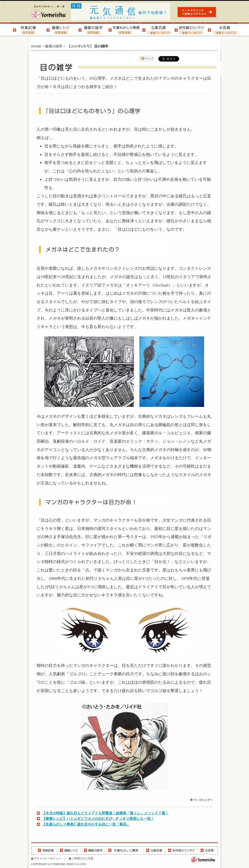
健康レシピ (69, 850)
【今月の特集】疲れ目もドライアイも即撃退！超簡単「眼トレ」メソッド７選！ (105, 813)
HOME (36, 46)
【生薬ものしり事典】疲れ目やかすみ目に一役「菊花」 (86, 824)
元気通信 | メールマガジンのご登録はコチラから (198, 12)
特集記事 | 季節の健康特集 (27, 30)
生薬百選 (154, 850)
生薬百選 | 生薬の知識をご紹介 (156, 30)
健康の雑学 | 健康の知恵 (91, 30)
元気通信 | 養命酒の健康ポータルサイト (121, 12)
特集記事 (44, 850)
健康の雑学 (54, 46)
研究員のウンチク (181, 850)
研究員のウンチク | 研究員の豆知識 (189, 30)
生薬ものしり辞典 (124, 850)
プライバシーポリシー (47, 858)
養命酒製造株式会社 (48, 12)
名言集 (208, 850)
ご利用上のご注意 (83, 858)
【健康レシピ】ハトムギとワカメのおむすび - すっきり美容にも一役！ (98, 819)
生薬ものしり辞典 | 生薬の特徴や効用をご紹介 (124, 30)
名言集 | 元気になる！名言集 (221, 30)
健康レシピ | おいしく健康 (59, 30)
